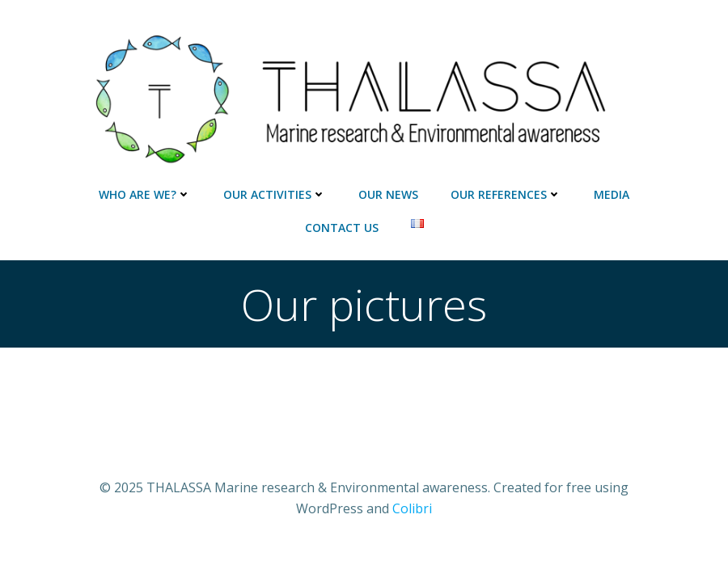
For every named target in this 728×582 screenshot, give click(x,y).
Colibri (412, 508)
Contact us (342, 228)
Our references (506, 194)
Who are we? (145, 194)
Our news (388, 194)
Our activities (275, 194)
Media (612, 194)
